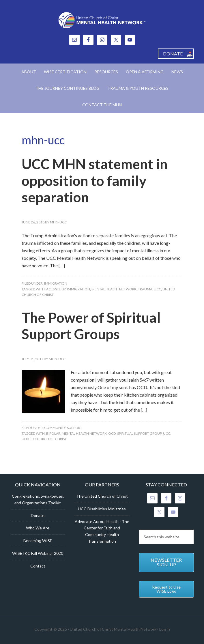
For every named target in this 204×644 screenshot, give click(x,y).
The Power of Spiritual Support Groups (91, 326)
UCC (157, 289)
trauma (145, 289)
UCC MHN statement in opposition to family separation (95, 180)
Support (75, 428)
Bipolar (53, 433)
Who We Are (38, 528)
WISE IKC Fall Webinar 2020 (38, 553)
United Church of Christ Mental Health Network (102, 20)
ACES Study (56, 289)
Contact (38, 566)
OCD (112, 433)
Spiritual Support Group (139, 433)
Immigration (56, 283)
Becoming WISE (38, 541)
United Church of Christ (44, 439)
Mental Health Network (114, 289)
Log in (165, 629)
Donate (38, 515)
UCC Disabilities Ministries (102, 509)
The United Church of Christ (102, 496)
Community (55, 428)
